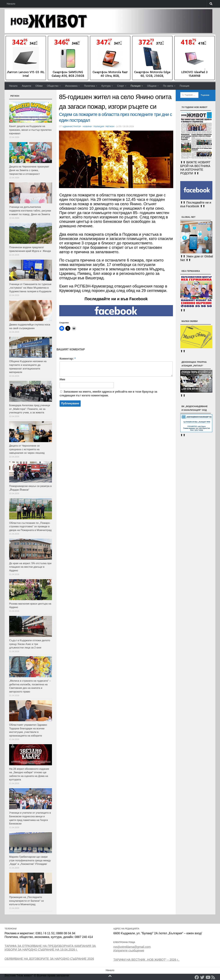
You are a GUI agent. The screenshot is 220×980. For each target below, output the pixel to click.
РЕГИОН (111, 126)
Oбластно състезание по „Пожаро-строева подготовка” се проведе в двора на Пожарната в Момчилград (30, 527)
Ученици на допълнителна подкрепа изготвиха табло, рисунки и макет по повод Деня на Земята (30, 211)
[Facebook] (197, 977)
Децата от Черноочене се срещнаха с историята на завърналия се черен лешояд (27, 449)
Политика (89, 86)
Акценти (27, 86)
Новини (88, 126)
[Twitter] (202, 977)
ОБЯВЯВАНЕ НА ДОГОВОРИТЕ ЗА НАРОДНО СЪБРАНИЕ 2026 (49, 959)
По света (168, 86)
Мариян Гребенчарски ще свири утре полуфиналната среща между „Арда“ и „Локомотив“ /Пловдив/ (30, 860)
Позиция (184, 86)
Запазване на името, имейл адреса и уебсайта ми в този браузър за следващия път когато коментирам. (108, 393)
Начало (11, 4)
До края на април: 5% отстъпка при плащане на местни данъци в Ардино (30, 567)
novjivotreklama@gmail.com (132, 947)
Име (62, 379)
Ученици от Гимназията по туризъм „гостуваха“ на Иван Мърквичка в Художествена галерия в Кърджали (30, 288)
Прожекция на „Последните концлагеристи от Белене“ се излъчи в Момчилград (27, 901)
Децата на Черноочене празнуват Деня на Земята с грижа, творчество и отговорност (29, 170)
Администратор (72, 126)
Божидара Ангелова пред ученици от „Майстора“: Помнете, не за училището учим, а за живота (30, 409)
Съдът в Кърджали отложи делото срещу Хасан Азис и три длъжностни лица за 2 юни (30, 644)
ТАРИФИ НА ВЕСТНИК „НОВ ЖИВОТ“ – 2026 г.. (146, 960)
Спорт (121, 86)
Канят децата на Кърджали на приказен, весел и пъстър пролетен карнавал (30, 130)
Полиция (136, 86)
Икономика (71, 86)
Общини (152, 86)
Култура (106, 86)
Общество (53, 86)
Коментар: (68, 358)
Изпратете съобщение (129, 950)
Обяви (39, 86)
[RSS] (213, 977)
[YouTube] (208, 977)
